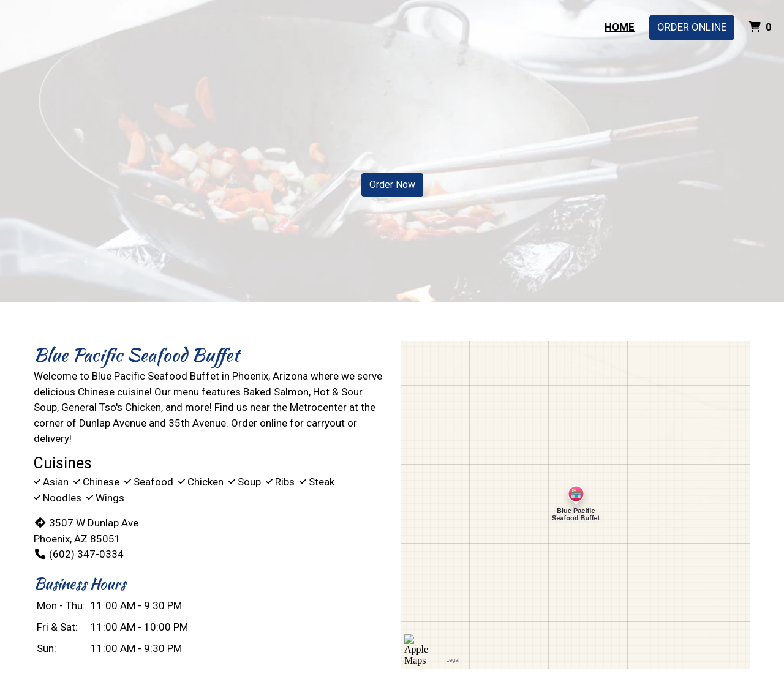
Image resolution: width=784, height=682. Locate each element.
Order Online (692, 27)
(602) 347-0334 (79, 554)
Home (620, 27)
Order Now (392, 185)
